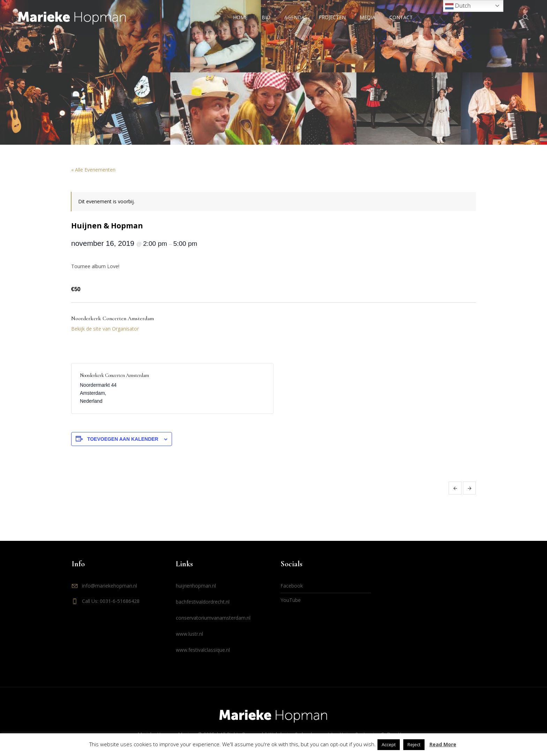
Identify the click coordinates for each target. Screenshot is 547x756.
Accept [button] (389, 744)
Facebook (292, 586)
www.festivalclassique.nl (203, 650)
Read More (443, 744)
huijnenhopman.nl (196, 586)
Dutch (458, 6)
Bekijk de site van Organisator (105, 329)
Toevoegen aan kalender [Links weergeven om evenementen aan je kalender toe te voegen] (123, 439)
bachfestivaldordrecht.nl (203, 602)
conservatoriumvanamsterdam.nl (213, 618)
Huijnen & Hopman (455, 488)
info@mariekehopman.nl (110, 586)
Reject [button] (414, 744)
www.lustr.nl (189, 634)
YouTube (291, 600)
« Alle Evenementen (93, 170)
